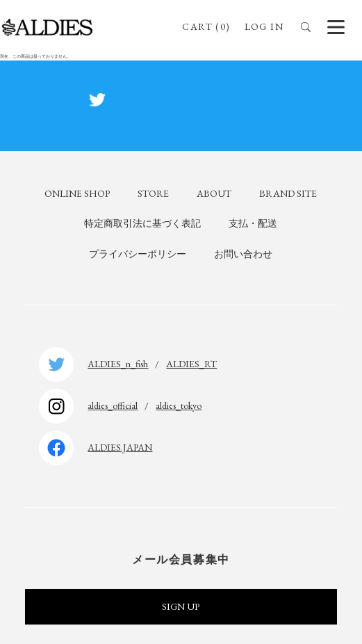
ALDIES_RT (191, 364)
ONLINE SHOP (77, 193)
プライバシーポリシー (138, 254)
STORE (153, 193)
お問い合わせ (243, 254)
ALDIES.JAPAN (120, 447)
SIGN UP (181, 606)
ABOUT (214, 193)
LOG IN (264, 26)
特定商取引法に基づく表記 (142, 223)
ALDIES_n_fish (118, 364)
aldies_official (113, 405)
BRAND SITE (288, 193)
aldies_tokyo (179, 405)
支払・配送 (253, 223)
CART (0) (206, 26)
